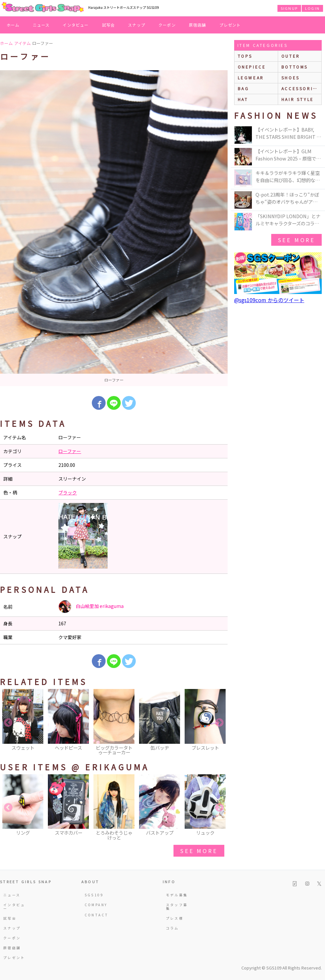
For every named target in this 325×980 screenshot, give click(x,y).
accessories (301, 88)
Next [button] (219, 723)
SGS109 (94, 895)
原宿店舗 (198, 25)
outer (291, 56)
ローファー (70, 451)
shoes (291, 78)
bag (244, 88)
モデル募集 (177, 895)
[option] (114, 228)
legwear (251, 78)
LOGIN (312, 8)
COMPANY (96, 905)
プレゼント (230, 25)
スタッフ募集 (177, 906)
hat (243, 99)
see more (199, 851)
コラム (173, 928)
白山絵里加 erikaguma (91, 607)
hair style (298, 99)
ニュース (41, 25)
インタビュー (76, 25)
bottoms (295, 67)
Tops (245, 56)
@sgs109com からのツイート (269, 300)
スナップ (137, 25)
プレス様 (175, 918)
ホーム (13, 25)
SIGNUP (289, 8)
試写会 (109, 25)
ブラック (68, 492)
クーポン (167, 25)
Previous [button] (8, 723)
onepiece (252, 67)
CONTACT (97, 915)
